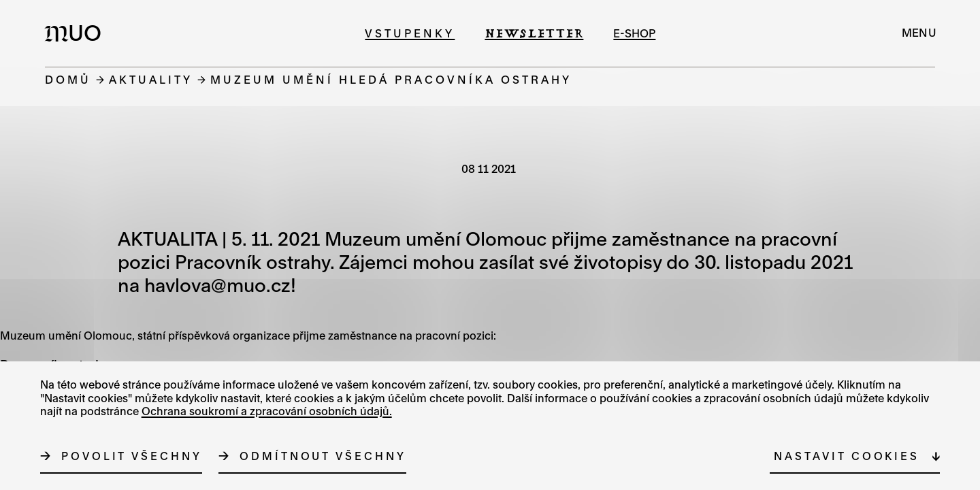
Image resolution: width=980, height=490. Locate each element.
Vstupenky (410, 33)
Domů (68, 79)
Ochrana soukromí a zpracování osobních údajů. (267, 411)
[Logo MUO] (77, 33)
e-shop (634, 33)
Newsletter (534, 33)
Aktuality (151, 79)
